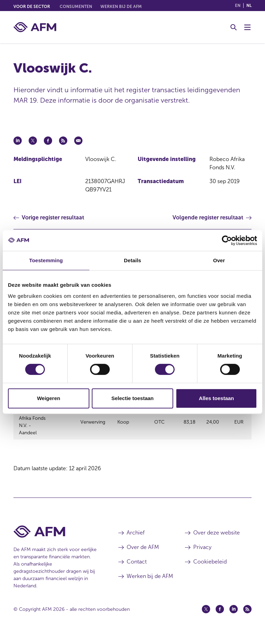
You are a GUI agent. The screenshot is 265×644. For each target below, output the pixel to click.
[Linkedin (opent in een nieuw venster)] (234, 617)
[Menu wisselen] (247, 27)
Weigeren (48, 398)
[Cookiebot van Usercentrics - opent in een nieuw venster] (227, 240)
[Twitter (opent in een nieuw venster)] (206, 617)
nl (249, 6)
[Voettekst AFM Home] (56, 540)
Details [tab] (132, 260)
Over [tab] (219, 260)
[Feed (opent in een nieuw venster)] (247, 617)
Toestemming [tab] (46, 260)
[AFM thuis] (35, 27)
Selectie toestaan (133, 398)
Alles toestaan (216, 398)
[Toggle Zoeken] (234, 27)
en (238, 6)
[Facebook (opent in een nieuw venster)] (220, 617)
